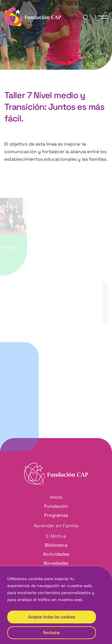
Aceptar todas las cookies (52, 617)
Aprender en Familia (56, 526)
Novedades (56, 563)
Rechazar (51, 633)
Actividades (56, 554)
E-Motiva (56, 536)
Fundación (56, 506)
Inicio (9, 80)
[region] (56, 605)
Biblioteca (56, 545)
